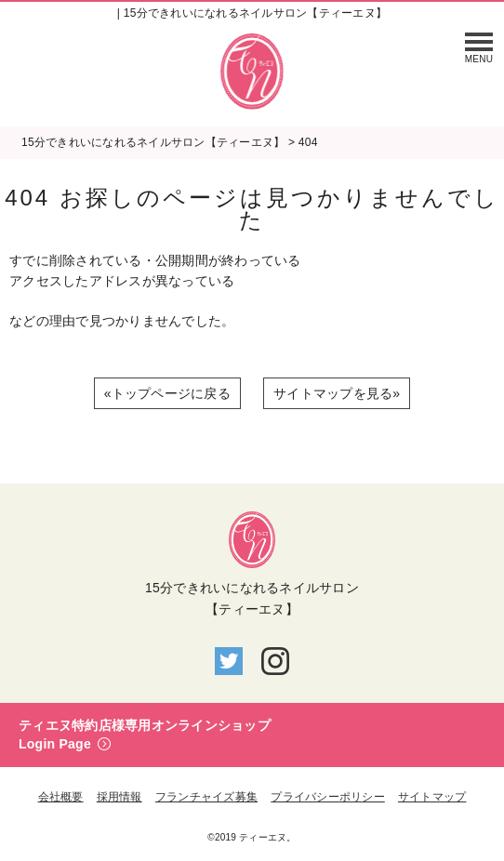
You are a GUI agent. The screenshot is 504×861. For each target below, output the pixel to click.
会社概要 (61, 797)
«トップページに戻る (167, 393)
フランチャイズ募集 (206, 797)
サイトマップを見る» (337, 393)
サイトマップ (432, 797)
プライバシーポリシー (328, 797)
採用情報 (119, 797)
